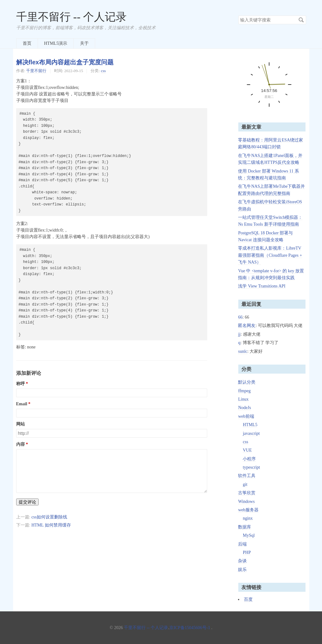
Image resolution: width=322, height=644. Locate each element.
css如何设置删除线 (49, 517)
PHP (247, 552)
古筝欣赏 (247, 493)
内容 (21, 444)
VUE (247, 450)
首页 (27, 43)
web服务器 (248, 510)
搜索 (301, 20)
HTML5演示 (56, 43)
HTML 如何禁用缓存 (51, 525)
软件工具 (247, 476)
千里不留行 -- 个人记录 (72, 17)
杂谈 (242, 561)
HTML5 (250, 425)
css (103, 71)
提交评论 (27, 502)
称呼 (21, 384)
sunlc (243, 351)
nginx (248, 518)
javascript (251, 433)
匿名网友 (247, 326)
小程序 (249, 459)
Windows (246, 501)
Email (22, 404)
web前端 (246, 416)
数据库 (245, 527)
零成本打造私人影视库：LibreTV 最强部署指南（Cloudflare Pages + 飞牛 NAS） (270, 255)
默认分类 (247, 382)
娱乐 (242, 570)
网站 (21, 424)
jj (239, 334)
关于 (84, 43)
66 (240, 317)
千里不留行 (36, 71)
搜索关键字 (238, 15)
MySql (249, 535)
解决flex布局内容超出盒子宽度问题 (65, 62)
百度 (248, 599)
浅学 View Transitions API (262, 286)
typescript (251, 467)
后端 (242, 544)
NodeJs (244, 408)
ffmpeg (244, 391)
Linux (243, 399)
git (245, 484)
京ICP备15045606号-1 (190, 628)
